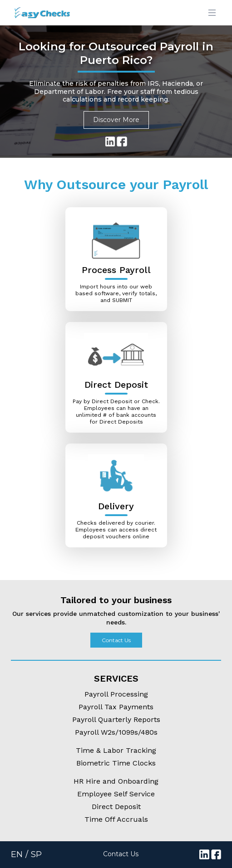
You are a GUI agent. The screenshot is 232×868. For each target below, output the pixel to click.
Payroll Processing (116, 694)
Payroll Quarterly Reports (116, 719)
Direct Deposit (116, 807)
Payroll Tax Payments (116, 707)
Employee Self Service (116, 794)
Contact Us (116, 640)
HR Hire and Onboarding (116, 781)
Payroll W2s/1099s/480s (116, 732)
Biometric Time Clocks (116, 763)
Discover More (116, 120)
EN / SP (26, 854)
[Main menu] (212, 13)
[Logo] (35, 13)
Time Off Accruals (116, 819)
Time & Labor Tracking (116, 750)
